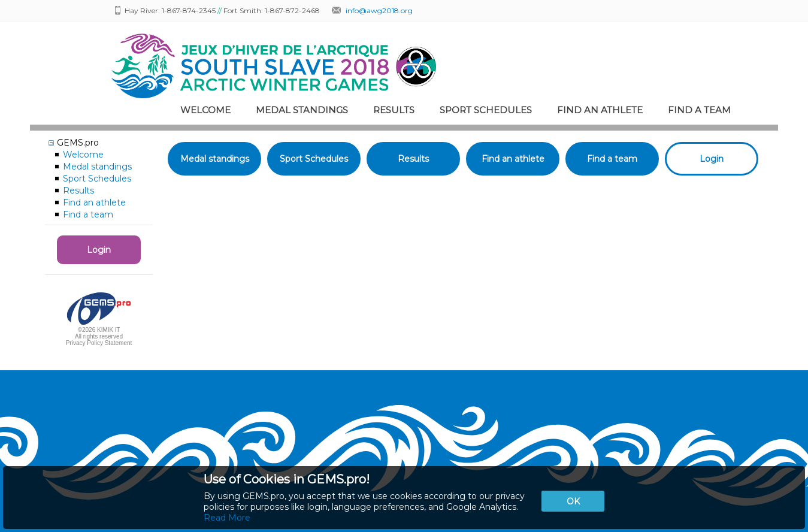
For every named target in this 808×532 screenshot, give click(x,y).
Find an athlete (600, 110)
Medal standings (302, 110)
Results (394, 110)
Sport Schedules (486, 110)
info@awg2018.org (379, 10)
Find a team (699, 110)
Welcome (205, 110)
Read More (227, 518)
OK (573, 501)
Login (99, 250)
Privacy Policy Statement (99, 343)
